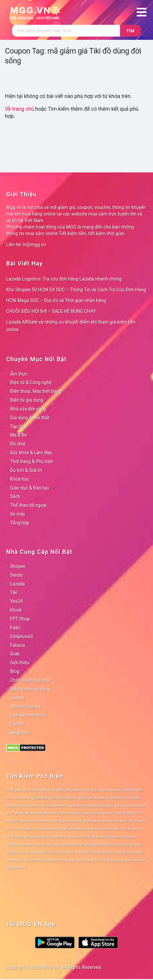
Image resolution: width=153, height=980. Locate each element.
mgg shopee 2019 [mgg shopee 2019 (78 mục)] (128, 813)
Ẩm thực (19, 374)
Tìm (130, 31)
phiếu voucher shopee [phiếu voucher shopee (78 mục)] (59, 837)
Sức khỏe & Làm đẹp (31, 453)
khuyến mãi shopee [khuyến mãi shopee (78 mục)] (125, 798)
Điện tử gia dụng (27, 400)
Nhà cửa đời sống (28, 409)
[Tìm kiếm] (66, 31)
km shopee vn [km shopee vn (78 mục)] (70, 806)
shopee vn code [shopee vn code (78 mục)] (18, 852)
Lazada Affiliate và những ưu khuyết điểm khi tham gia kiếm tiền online (71, 326)
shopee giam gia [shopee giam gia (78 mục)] (54, 845)
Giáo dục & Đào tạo (30, 488)
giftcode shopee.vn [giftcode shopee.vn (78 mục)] (63, 798)
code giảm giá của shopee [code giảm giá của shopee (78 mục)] (26, 790)
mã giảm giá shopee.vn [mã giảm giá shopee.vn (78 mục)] (95, 821)
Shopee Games (25, 706)
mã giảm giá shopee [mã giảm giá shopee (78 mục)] (61, 821)
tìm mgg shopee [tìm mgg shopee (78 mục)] (43, 860)
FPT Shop (20, 619)
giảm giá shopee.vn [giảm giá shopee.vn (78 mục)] (94, 798)
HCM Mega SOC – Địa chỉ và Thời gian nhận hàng (56, 300)
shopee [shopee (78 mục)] (114, 837)
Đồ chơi (18, 444)
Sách (15, 496)
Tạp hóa (18, 426)
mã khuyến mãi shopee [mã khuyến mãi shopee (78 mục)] (76, 829)
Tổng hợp (20, 523)
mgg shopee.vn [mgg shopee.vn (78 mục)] (101, 813)
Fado (15, 628)
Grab (15, 654)
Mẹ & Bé (18, 435)
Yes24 (16, 601)
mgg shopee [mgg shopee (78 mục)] (79, 813)
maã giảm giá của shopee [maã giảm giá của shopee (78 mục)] (118, 806)
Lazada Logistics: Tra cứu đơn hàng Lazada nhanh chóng (64, 279)
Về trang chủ (19, 109)
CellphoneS (22, 636)
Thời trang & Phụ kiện (32, 461)
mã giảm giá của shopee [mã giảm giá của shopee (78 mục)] (25, 821)
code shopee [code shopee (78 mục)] (132, 790)
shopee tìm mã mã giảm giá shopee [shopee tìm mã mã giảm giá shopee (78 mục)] (113, 845)
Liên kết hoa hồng (28, 715)
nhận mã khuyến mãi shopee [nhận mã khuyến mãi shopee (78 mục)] (117, 829)
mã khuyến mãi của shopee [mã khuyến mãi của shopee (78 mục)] (36, 829)
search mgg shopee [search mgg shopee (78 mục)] (92, 837)
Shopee (18, 566)
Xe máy (18, 514)
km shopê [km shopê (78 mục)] (90, 806)
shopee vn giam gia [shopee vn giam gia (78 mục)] (47, 852)
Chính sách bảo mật (30, 680)
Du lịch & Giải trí (26, 470)
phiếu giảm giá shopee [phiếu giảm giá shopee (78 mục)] (24, 837)
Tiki (14, 592)
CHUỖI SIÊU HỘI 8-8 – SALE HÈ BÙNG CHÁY (51, 311)
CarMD (17, 724)
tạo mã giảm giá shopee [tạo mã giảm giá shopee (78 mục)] (114, 860)
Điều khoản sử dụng (30, 689)
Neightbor (20, 733)
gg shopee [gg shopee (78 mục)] (40, 798)
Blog (15, 671)
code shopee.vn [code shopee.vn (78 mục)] (18, 798)
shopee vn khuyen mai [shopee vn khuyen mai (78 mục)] (79, 852)
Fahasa (17, 645)
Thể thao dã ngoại (28, 505)
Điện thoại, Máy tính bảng (36, 391)
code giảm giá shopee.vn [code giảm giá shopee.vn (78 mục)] (102, 790)
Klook (16, 610)
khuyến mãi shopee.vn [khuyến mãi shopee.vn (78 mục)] (23, 806)
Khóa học (20, 479)
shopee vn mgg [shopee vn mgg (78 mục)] (110, 852)
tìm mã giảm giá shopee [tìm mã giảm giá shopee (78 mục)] (75, 860)
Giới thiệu (20, 663)
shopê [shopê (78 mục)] (127, 852)
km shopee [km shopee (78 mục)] (50, 806)
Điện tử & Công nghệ (31, 382)
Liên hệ (17, 698)
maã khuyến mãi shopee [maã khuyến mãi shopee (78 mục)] (50, 813)
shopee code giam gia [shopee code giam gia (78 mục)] (23, 845)
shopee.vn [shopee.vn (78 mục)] (129, 837)
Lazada (17, 584)
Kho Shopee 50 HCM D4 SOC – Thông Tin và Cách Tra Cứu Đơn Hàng (76, 290)
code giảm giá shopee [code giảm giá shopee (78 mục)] (65, 790)
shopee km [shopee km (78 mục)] (76, 845)
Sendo (16, 575)
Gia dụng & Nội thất (30, 418)
